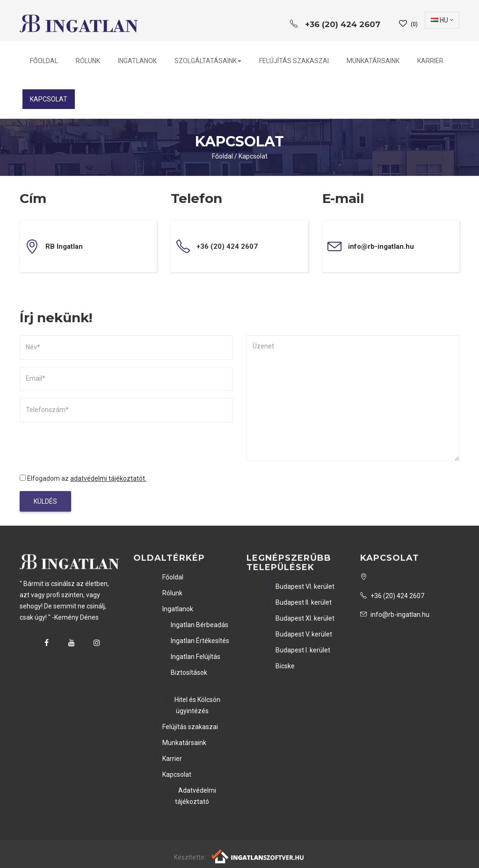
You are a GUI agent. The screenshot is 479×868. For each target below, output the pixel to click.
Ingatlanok (137, 61)
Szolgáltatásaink (208, 61)
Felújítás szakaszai (294, 61)
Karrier (430, 61)
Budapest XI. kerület (300, 618)
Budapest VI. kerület (300, 586)
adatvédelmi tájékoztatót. (108, 478)
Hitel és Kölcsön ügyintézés (192, 705)
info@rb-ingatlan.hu (381, 246)
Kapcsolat (49, 99)
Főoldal (44, 61)
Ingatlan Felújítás (190, 657)
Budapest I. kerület (298, 650)
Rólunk (88, 61)
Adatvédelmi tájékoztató (192, 796)
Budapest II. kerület (298, 602)
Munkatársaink (373, 61)
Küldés (45, 501)
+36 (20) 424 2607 (392, 596)
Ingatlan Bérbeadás (194, 625)
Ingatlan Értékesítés (195, 641)
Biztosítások (184, 673)
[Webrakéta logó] (258, 856)
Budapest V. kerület (299, 634)
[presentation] (91, 448)
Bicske (280, 666)
